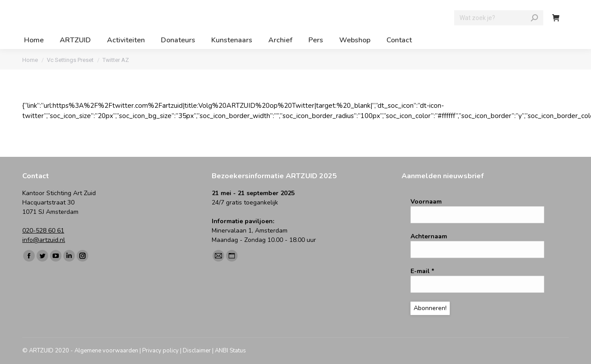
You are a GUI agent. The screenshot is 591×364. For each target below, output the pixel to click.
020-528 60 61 (43, 231)
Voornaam (426, 202)
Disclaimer (197, 351)
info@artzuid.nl (44, 240)
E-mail (422, 271)
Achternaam (429, 236)
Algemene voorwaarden (106, 351)
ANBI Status (230, 351)
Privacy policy (160, 351)
